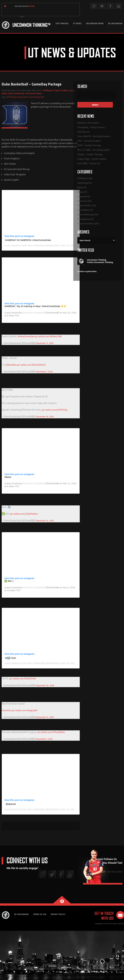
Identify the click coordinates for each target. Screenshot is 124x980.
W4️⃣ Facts (10, 658)
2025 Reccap (83, 132)
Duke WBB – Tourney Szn (89, 163)
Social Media (83, 210)
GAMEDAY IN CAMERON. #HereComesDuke (28, 240)
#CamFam (7, 710)
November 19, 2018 (45, 417)
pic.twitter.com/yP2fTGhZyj (55, 410)
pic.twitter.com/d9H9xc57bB (48, 336)
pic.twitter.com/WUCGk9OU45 (31, 365)
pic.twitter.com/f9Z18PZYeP (23, 679)
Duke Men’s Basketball (33, 245)
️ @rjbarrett (10, 804)
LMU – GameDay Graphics (89, 141)
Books (80, 187)
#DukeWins (11, 365)
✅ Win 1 (9, 581)
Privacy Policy (58, 914)
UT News (77, 23)
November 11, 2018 (45, 343)
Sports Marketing (16, 93)
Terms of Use (40, 914)
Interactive (82, 201)
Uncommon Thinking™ (31, 25)
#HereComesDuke (26, 336)
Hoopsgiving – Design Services (91, 127)
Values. (8, 477)
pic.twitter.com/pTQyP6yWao (24, 514)
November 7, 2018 (44, 372)
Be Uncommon (115, 23)
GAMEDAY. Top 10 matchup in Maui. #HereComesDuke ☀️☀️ (35, 306)
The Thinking (62, 23)
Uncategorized (84, 219)
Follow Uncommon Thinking (100, 262)
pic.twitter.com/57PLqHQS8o (51, 732)
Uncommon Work (95, 23)
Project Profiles (61, 90)
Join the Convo (112, 872)
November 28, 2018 (45, 685)
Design (80, 192)
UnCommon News (33, 93)
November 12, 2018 (45, 717)
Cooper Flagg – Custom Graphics (92, 159)
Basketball (23, 97)
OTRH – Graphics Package (89, 145)
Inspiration (82, 196)
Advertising (83, 183)
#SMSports (48, 90)
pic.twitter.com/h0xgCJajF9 (25, 710)
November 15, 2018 (45, 521)
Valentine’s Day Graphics (88, 123)
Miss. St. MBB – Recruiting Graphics (94, 150)
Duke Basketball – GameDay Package (32, 84)
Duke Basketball (36, 97)
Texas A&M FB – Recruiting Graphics (94, 136)
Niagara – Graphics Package (90, 154)
